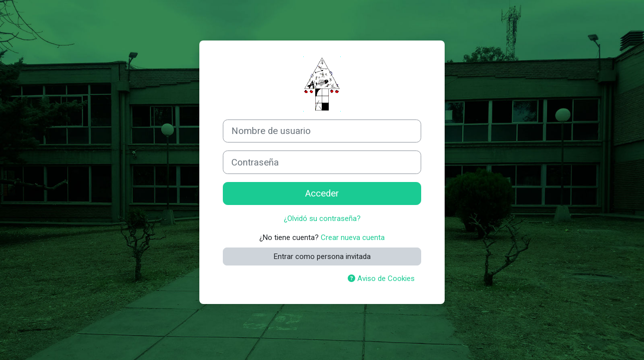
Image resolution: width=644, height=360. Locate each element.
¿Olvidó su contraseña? (322, 218)
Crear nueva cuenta (353, 237)
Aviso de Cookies (381, 278)
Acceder (322, 193)
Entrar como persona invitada (322, 256)
